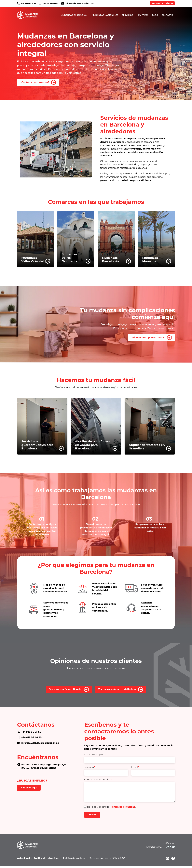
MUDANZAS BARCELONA (74, 15)
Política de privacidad (123, 807)
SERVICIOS (127, 15)
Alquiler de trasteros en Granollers (147, 447)
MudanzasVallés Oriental (33, 259)
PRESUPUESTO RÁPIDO (162, 3)
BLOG (155, 15)
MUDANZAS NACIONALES (105, 15)
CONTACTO (167, 15)
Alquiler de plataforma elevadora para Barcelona (92, 445)
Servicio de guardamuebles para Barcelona (37, 445)
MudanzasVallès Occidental (70, 258)
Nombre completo (95, 755)
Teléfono (90, 767)
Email (135, 767)
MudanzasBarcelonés (110, 259)
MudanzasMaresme (150, 259)
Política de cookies (74, 858)
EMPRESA (143, 15)
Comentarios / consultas (98, 780)
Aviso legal (24, 858)
